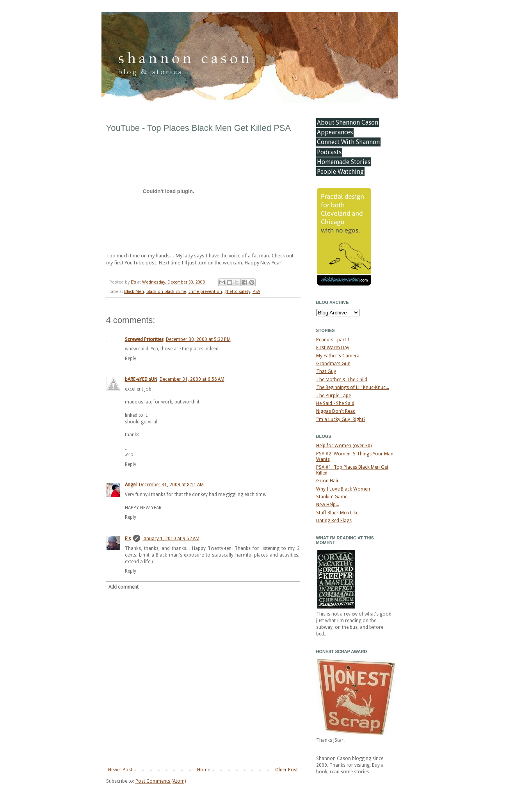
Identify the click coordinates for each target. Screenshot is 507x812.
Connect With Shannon (348, 142)
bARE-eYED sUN (141, 379)
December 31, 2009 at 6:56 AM (192, 379)
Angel (131, 485)
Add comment (124, 587)
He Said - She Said (335, 403)
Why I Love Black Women (343, 489)
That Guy (326, 371)
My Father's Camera (338, 356)
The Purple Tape (334, 396)
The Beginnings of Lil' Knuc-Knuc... (353, 387)
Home (204, 770)
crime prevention (205, 292)
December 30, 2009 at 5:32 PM (198, 339)
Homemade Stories (344, 162)
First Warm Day (333, 348)
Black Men (134, 292)
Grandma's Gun (333, 364)
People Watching (340, 172)
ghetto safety (237, 292)
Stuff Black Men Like (337, 513)
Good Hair (327, 481)
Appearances (335, 132)
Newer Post (120, 770)
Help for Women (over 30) (344, 446)
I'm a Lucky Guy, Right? (341, 419)
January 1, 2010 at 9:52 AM (171, 539)
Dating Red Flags (334, 521)
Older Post (286, 770)
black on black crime (166, 292)
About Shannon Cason (348, 122)
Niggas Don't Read (336, 411)
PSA (256, 292)
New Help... (328, 505)
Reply (131, 359)
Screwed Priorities (144, 339)
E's (134, 282)
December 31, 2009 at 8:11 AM (171, 485)
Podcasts (329, 152)
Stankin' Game (332, 497)
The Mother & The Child (342, 380)
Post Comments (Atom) (161, 781)
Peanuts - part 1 (333, 340)
